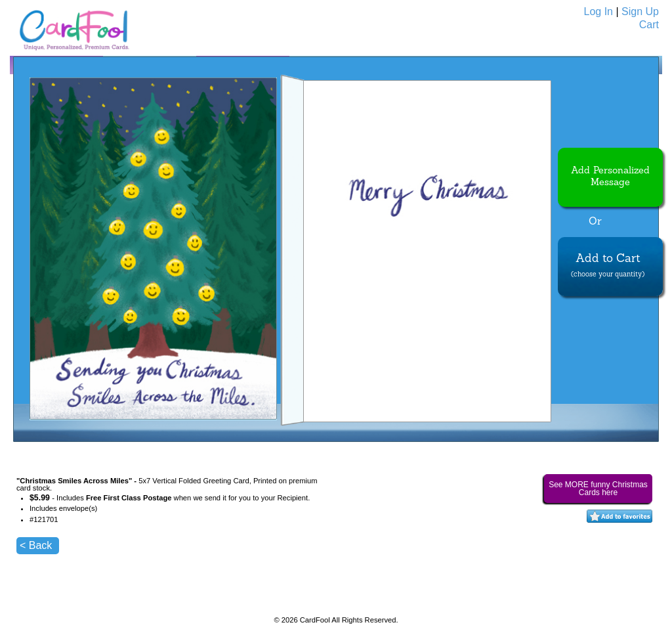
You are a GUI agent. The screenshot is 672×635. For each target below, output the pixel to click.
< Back (36, 545)
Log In (598, 11)
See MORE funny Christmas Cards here (598, 489)
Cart (649, 25)
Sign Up (640, 11)
